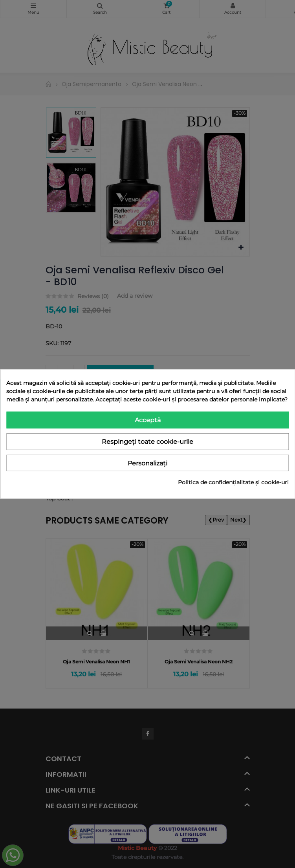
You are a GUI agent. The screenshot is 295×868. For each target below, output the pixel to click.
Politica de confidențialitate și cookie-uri (233, 482)
